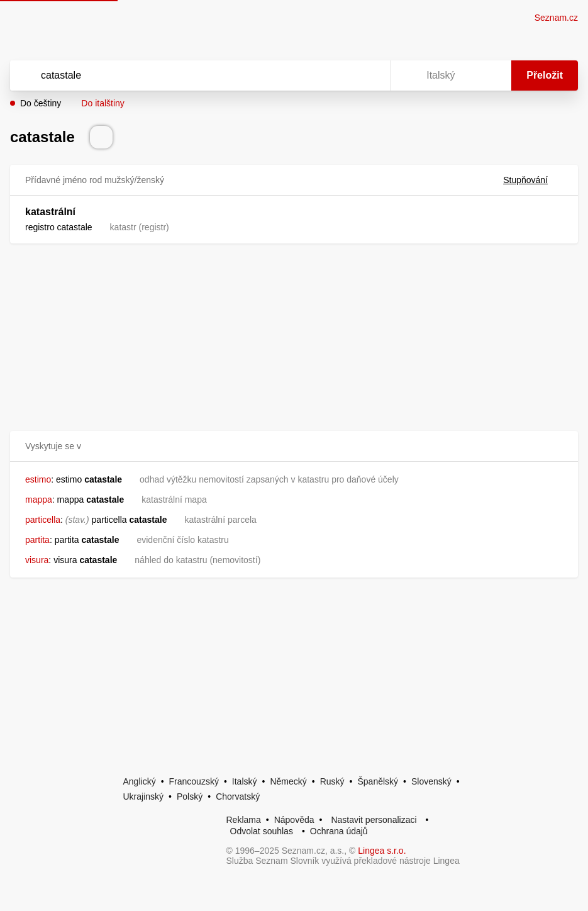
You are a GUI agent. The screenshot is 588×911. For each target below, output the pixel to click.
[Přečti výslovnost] (101, 137)
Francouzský (194, 781)
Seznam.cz (556, 18)
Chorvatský (238, 796)
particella (43, 520)
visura (37, 560)
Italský (245, 781)
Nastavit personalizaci (374, 820)
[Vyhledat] (184, 75)
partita (37, 540)
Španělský (378, 781)
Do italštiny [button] (103, 103)
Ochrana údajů (339, 831)
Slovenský (431, 781)
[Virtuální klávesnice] (369, 75)
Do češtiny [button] (41, 103)
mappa (39, 500)
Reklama (244, 820)
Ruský (332, 781)
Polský (190, 796)
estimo (38, 479)
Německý (288, 781)
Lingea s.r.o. (382, 851)
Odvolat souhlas (262, 831)
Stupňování (533, 180)
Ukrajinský (144, 796)
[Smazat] (341, 75)
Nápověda (294, 820)
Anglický (140, 781)
